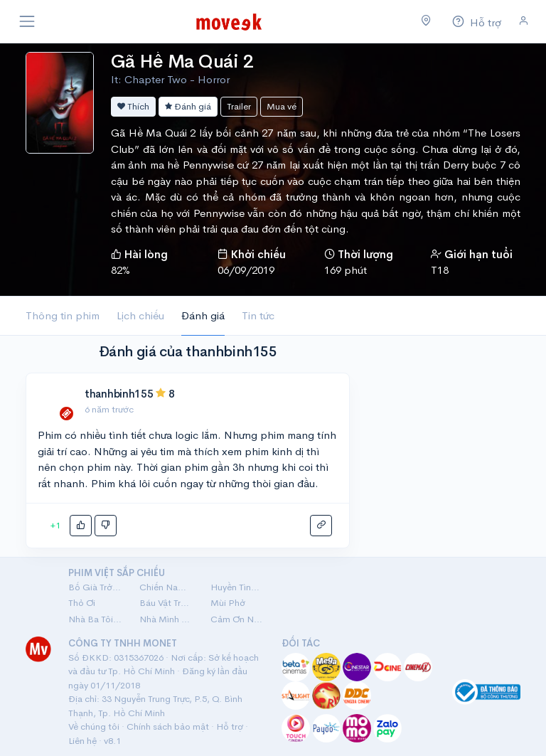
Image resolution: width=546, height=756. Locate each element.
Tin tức (258, 315)
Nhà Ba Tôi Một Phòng (95, 619)
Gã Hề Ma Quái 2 (182, 62)
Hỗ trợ (230, 726)
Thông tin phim (63, 315)
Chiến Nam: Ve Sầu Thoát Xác (166, 587)
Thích (133, 106)
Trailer (239, 106)
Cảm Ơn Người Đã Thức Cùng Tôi (237, 619)
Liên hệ (82, 741)
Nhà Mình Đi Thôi (166, 619)
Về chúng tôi (94, 726)
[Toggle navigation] (27, 21)
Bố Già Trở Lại (95, 587)
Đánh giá (188, 106)
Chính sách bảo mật (168, 726)
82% (121, 270)
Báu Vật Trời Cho (166, 603)
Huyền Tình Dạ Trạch (237, 587)
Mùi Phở (228, 603)
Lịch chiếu (140, 315)
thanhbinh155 (119, 394)
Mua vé (282, 106)
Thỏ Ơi (82, 603)
